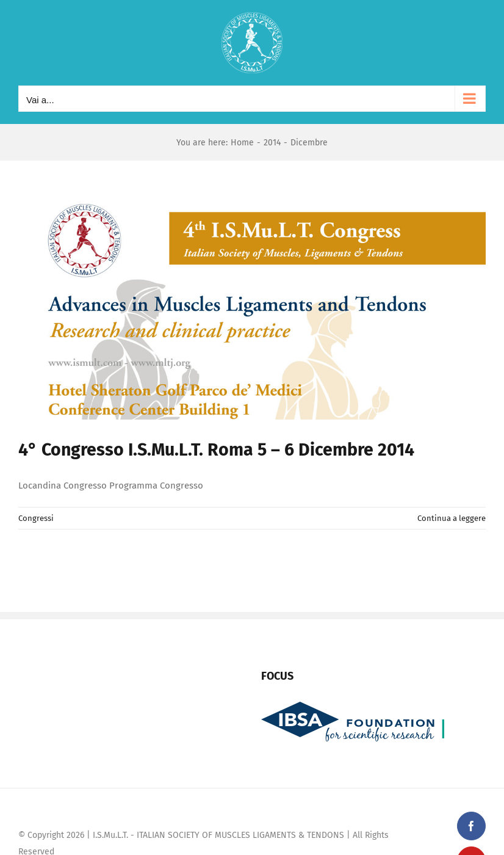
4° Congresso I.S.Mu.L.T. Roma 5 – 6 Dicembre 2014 (216, 450)
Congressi (36, 518)
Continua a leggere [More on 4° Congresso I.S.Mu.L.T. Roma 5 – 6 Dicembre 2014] (452, 518)
